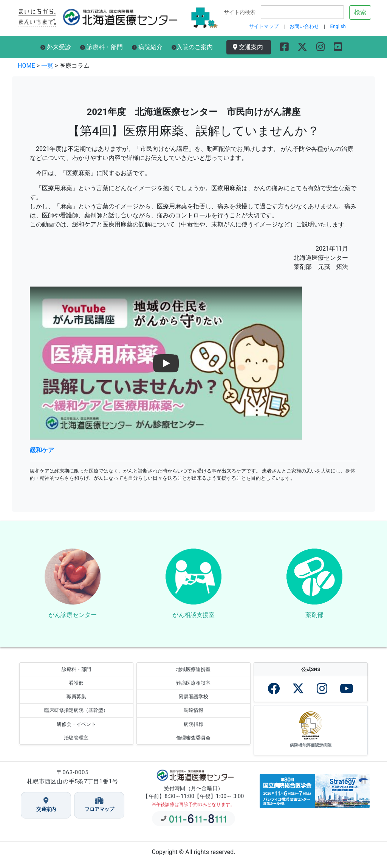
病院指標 (193, 729)
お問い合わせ (304, 26)
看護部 (76, 688)
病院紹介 (147, 47)
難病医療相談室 (193, 688)
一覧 (47, 66)
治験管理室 (76, 743)
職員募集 (76, 702)
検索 (360, 12)
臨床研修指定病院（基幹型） (76, 716)
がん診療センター (73, 618)
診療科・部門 (101, 47)
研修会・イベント (76, 729)
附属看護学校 (193, 702)
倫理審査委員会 (193, 743)
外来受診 (56, 47)
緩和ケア (42, 450)
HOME (26, 66)
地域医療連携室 (193, 675)
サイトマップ (264, 26)
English (338, 26)
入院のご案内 (192, 47)
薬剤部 (314, 618)
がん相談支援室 (193, 618)
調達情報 (193, 716)
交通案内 (249, 47)
